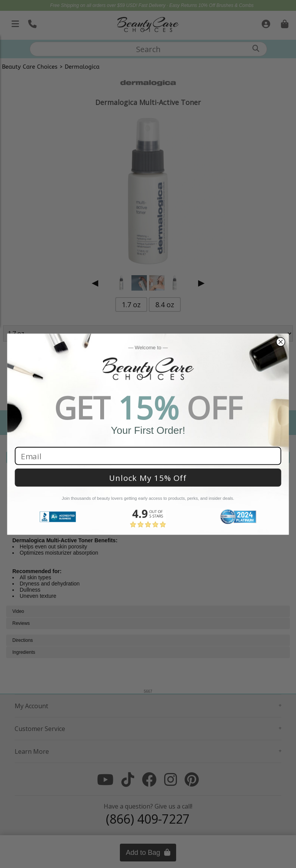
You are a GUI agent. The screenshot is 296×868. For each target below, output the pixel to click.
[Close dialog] (280, 342)
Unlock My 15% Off (148, 477)
